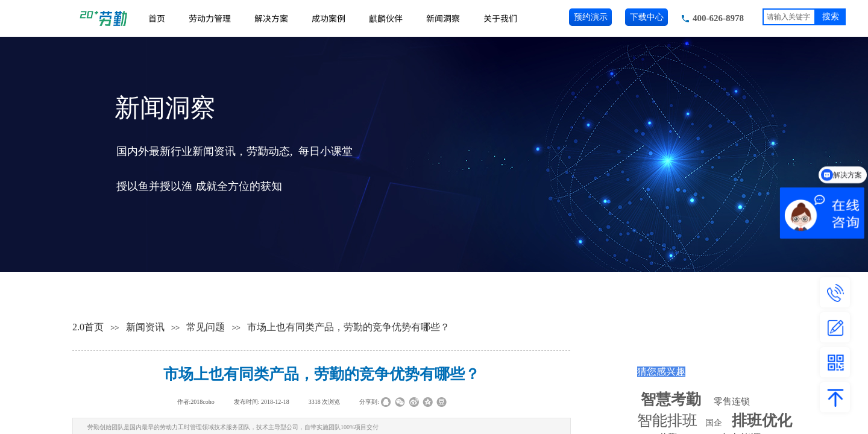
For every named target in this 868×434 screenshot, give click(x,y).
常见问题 (206, 327)
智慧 (671, 399)
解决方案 (271, 18)
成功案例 (329, 18)
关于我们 (500, 18)
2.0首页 (88, 327)
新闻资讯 (145, 327)
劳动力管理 (210, 18)
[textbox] (789, 17)
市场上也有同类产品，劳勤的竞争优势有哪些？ (348, 327)
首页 (157, 18)
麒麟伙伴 (386, 18)
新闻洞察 (443, 18)
